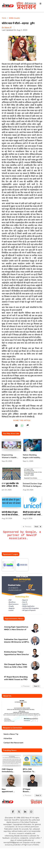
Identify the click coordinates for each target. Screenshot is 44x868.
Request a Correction (12, 728)
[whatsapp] (31, 812)
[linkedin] (25, 812)
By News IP (7, 27)
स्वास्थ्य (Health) (14, 18)
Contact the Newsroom (13, 743)
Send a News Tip (11, 734)
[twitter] (19, 812)
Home (4, 18)
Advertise (8, 738)
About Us (7, 696)
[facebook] (13, 812)
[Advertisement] (23, 548)
